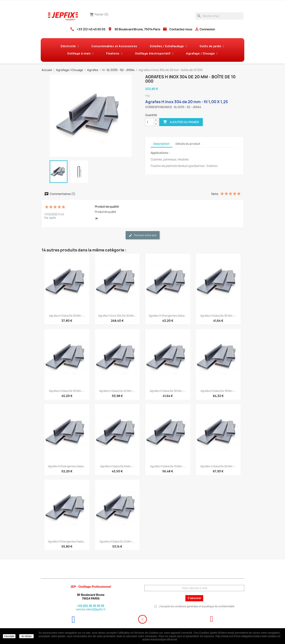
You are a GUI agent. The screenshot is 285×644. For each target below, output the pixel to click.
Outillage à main (80, 54)
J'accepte (9, 636)
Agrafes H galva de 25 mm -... (67, 316)
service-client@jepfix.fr (91, 609)
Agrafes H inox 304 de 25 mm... (117, 316)
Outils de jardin (212, 46)
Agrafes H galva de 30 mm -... (218, 316)
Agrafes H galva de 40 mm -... (117, 391)
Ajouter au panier (181, 122)
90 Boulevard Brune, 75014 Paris (137, 29)
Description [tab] (161, 144)
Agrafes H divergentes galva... (168, 316)
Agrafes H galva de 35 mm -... (67, 391)
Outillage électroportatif (154, 54)
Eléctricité (70, 46)
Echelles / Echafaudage (168, 46)
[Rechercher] (219, 16)
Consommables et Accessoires (114, 46)
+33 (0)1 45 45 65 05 (91, 29)
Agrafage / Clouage (202, 54)
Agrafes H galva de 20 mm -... (218, 466)
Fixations (114, 54)
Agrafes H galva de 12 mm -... (117, 541)
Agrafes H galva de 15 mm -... (168, 466)
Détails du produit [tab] (188, 144)
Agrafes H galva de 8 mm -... (117, 466)
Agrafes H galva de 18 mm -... (218, 391)
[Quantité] (150, 122)
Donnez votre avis (143, 235)
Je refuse (26, 636)
